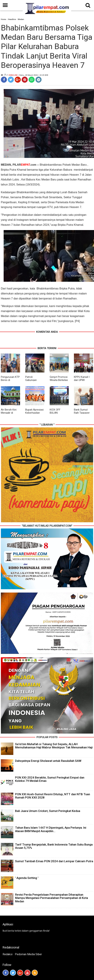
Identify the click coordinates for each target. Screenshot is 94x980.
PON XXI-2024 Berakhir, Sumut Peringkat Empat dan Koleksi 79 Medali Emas (50, 779)
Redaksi (8, 954)
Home (3, 19)
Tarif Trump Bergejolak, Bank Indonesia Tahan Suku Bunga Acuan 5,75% (54, 846)
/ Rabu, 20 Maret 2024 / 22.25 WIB (33, 75)
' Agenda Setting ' (27, 878)
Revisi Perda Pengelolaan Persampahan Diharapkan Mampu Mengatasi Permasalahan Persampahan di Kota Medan (52, 898)
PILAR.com (24, 165)
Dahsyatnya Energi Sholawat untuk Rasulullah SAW (48, 761)
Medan (21, 19)
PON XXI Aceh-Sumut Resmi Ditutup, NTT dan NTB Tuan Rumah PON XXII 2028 (53, 796)
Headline (12, 19)
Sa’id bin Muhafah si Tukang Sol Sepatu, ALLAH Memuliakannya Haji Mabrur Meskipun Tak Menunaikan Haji (54, 746)
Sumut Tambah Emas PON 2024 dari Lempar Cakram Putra (54, 861)
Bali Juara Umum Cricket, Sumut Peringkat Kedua (48, 811)
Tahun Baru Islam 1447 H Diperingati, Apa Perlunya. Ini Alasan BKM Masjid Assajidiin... (51, 829)
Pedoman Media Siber (28, 954)
